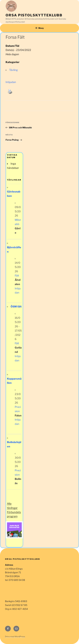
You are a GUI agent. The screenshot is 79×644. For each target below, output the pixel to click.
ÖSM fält (16, 307)
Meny (40, 28)
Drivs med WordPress (15, 637)
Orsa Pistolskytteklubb (34, 15)
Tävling (13, 70)
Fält (17, 276)
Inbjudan (11, 82)
